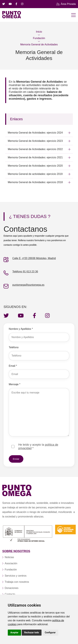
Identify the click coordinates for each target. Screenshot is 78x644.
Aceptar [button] (14, 632)
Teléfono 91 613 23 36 (25, 272)
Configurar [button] (50, 632)
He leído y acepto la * (38, 446)
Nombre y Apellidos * (21, 329)
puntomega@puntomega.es (28, 285)
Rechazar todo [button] (32, 632)
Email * (13, 366)
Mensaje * (15, 384)
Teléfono (14, 347)
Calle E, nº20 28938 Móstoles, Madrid (34, 258)
